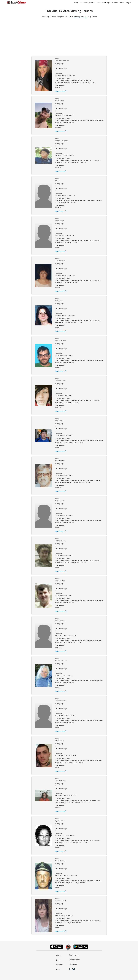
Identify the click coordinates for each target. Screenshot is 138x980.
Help (58, 960)
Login (129, 3)
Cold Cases (69, 17)
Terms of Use (74, 955)
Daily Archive (92, 17)
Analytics (60, 17)
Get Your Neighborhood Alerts (110, 3)
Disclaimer (73, 964)
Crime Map (45, 17)
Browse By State (88, 3)
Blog (58, 969)
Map (76, 3)
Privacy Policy (74, 960)
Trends (53, 17)
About (59, 955)
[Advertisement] (69, 37)
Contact (59, 965)
